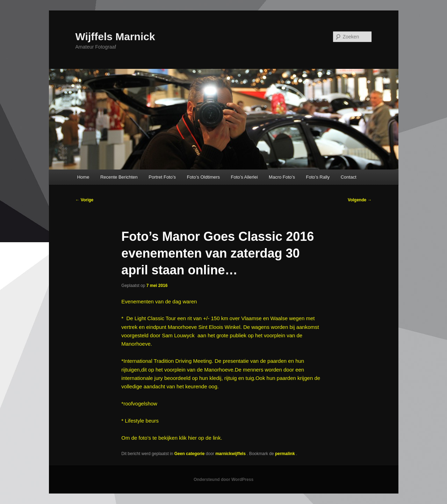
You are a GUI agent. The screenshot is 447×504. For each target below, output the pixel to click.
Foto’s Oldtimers (203, 177)
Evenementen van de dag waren (159, 301)
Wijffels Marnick (115, 37)
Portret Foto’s (162, 177)
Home (83, 177)
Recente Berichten (119, 177)
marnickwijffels (231, 454)
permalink (286, 454)
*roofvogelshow (139, 404)
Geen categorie (190, 454)
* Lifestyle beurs (140, 421)
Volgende (360, 200)
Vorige (85, 200)
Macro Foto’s (282, 177)
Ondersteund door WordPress (224, 480)
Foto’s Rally (318, 177)
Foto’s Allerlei (244, 177)
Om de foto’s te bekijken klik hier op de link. (172, 438)
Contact (349, 177)
